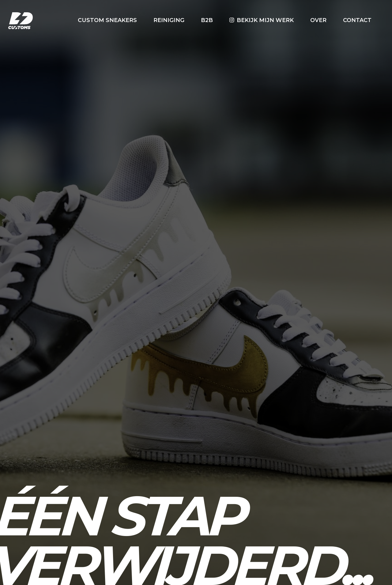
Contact (357, 20)
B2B (207, 20)
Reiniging (169, 20)
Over (318, 20)
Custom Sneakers (107, 20)
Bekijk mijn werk (265, 20)
